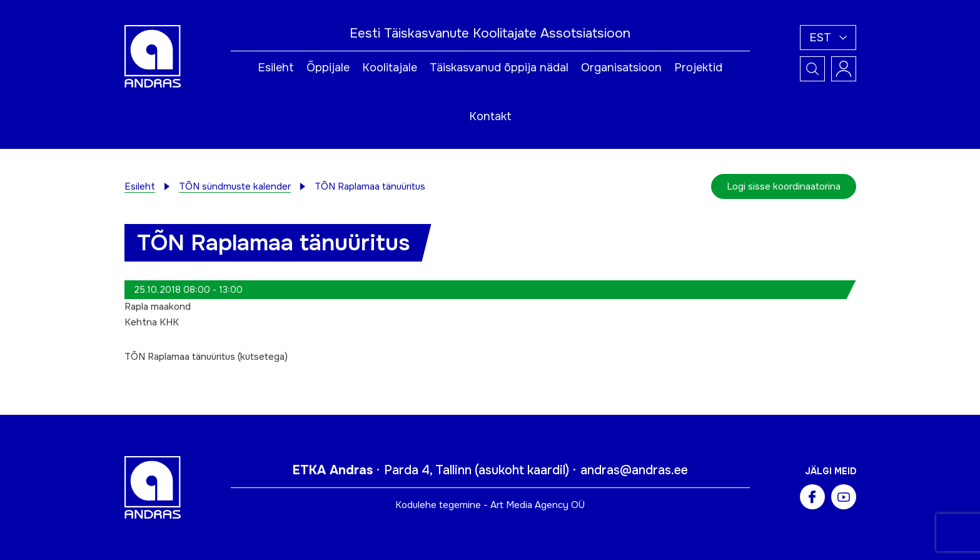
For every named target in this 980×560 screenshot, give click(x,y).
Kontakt (490, 116)
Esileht (276, 68)
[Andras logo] (153, 56)
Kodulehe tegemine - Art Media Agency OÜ (490, 505)
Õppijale (328, 68)
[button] (828, 38)
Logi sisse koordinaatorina (784, 186)
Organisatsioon (621, 68)
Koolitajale (390, 68)
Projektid (698, 68)
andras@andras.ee (634, 470)
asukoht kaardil (522, 470)
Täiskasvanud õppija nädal (499, 68)
